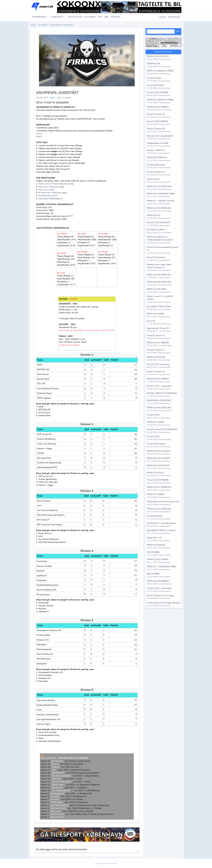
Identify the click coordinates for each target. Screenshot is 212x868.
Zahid (52, 98)
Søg (178, 32)
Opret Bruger (174, 17)
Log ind (162, 17)
